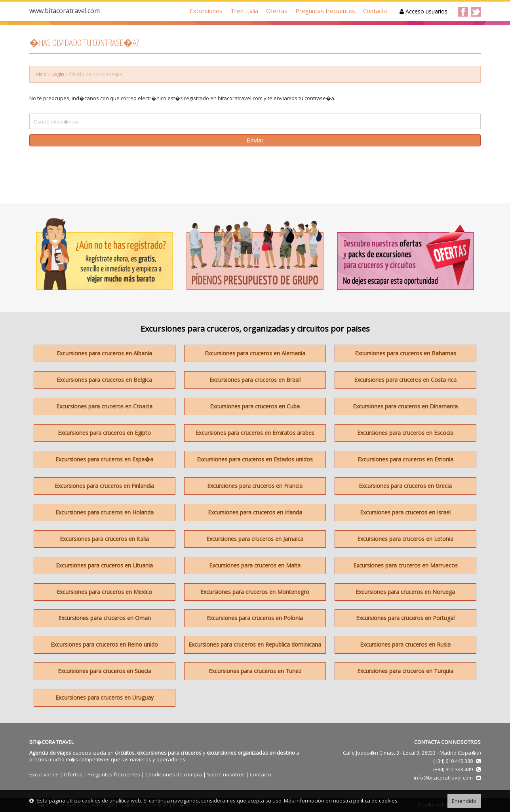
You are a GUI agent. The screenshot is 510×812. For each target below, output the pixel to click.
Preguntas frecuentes (325, 11)
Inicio (41, 74)
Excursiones (206, 11)
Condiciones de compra (174, 774)
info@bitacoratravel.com (443, 778)
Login (58, 74)
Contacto (375, 11)
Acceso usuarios (423, 11)
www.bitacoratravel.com (65, 11)
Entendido (464, 801)
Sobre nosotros (226, 774)
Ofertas (277, 11)
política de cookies (375, 801)
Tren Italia (244, 11)
